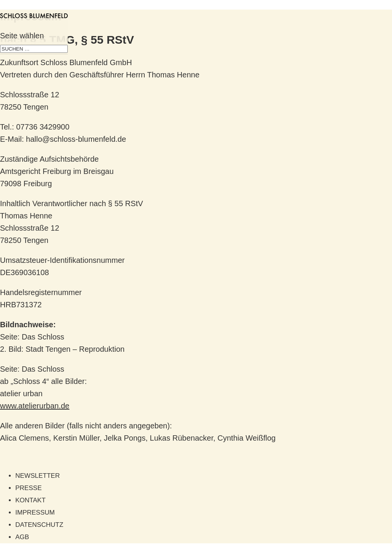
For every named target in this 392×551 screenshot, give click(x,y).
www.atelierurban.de (35, 406)
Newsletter (38, 476)
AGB (22, 537)
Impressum (35, 512)
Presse (29, 488)
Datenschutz (39, 525)
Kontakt (30, 500)
